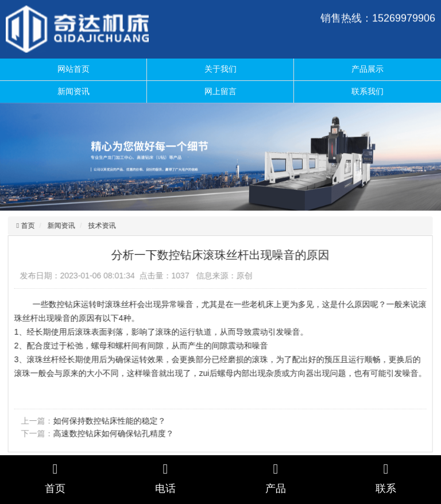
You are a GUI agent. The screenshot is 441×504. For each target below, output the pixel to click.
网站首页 (73, 69)
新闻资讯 (73, 91)
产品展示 (367, 69)
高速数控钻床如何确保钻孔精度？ (112, 433)
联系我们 (367, 91)
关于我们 (220, 69)
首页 (26, 226)
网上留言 (220, 91)
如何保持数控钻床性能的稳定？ (108, 421)
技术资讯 (100, 226)
